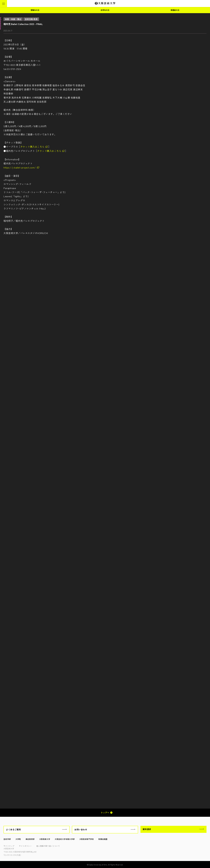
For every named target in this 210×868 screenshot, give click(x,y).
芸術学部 (7, 839)
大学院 (18, 839)
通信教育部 (30, 839)
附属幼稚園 (103, 839)
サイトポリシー (25, 846)
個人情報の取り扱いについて (48, 846)
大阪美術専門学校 (87, 839)
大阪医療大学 (45, 839)
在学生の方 (105, 10)
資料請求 (147, 829)
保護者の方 (175, 10)
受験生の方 (35, 10)
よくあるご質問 (13, 829)
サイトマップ (9, 846)
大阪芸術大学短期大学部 (65, 839)
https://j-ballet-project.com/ (20, 167)
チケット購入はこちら (32, 147)
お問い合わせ (81, 829)
